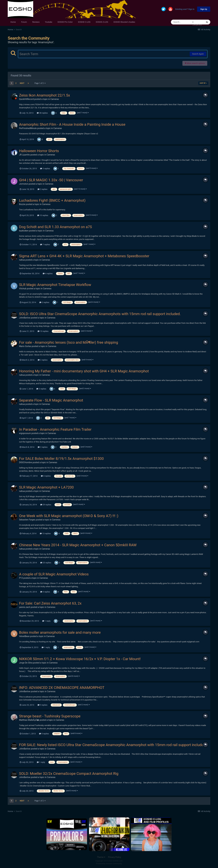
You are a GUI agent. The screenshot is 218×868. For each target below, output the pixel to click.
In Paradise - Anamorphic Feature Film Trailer (55, 429)
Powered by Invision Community (109, 864)
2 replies (42, 189)
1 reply (46, 621)
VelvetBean (24, 636)
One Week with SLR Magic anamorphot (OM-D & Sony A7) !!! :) (69, 516)
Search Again (198, 54)
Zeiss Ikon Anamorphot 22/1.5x (45, 95)
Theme (101, 857)
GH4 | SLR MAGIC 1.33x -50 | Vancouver (51, 180)
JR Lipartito (25, 155)
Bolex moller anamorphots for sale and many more (60, 632)
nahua (22, 260)
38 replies (42, 113)
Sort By (203, 83)
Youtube (49, 22)
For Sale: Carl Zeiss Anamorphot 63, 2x (50, 603)
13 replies (45, 533)
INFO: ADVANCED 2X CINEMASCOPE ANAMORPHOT (62, 688)
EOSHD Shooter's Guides (124, 22)
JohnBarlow (25, 318)
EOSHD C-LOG (84, 22)
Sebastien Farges (27, 520)
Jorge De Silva (26, 663)
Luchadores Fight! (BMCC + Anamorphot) (52, 200)
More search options (195, 63)
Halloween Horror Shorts (39, 151)
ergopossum (25, 433)
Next (22, 83)
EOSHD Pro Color (65, 22)
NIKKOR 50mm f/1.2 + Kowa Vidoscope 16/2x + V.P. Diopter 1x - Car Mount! (80, 659)
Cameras (55, 99)
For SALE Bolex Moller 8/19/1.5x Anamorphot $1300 (61, 459)
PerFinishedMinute (28, 128)
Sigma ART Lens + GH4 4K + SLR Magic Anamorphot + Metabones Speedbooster (84, 256)
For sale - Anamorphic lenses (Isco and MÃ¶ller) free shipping (69, 342)
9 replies (42, 705)
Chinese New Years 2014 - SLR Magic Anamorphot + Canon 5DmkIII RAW (78, 545)
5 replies (44, 734)
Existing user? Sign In (185, 9)
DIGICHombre (26, 462)
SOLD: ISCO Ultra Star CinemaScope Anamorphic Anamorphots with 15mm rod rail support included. (100, 314)
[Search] (182, 22)
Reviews (36, 22)
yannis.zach (25, 607)
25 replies (46, 563)
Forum (24, 22)
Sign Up (204, 9)
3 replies (45, 169)
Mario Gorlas (25, 346)
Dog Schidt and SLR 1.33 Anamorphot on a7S (55, 227)
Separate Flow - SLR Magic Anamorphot (51, 400)
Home (13, 22)
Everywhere (197, 25)
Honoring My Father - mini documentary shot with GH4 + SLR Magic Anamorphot (84, 371)
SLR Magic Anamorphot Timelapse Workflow (55, 285)
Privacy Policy (114, 857)
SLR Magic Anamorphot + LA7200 (46, 487)
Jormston (24, 184)
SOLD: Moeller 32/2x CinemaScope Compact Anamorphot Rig (69, 774)
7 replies (45, 244)
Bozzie (22, 204)
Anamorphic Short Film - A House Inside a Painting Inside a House (72, 124)
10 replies (43, 215)
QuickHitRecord (26, 99)
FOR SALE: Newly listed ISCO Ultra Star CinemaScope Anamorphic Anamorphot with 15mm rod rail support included (112, 745)
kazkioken (24, 231)
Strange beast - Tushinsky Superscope (50, 716)
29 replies (46, 505)
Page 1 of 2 (40, 83)
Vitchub (23, 289)
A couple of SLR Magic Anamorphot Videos (54, 574)
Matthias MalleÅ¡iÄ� (29, 720)
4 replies (48, 273)
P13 (21, 578)
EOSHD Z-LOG (102, 22)
